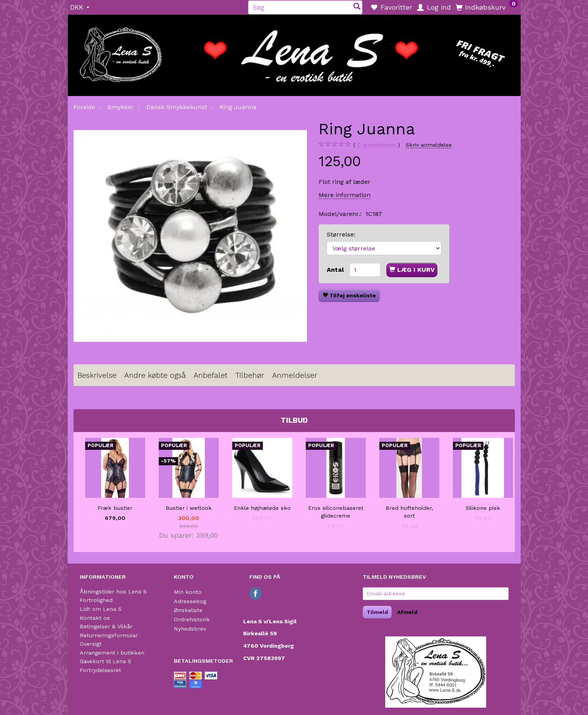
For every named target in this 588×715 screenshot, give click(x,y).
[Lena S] (294, 53)
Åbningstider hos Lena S (113, 592)
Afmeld (407, 612)
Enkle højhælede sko (262, 508)
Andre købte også (155, 375)
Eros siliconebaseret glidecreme (336, 512)
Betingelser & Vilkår (106, 626)
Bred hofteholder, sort (409, 512)
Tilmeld (377, 612)
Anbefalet (211, 375)
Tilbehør (250, 375)
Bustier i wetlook (189, 508)
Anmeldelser (295, 375)
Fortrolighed (96, 600)
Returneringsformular (109, 635)
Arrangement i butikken (112, 653)
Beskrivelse (97, 375)
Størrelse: (341, 234)
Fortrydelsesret (100, 670)
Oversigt (91, 644)
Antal (336, 270)
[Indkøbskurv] (487, 7)
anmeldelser (377, 145)
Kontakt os (95, 618)
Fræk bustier (115, 508)
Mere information (345, 195)
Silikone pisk (483, 508)
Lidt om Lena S (101, 609)
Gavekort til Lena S (105, 661)
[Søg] (357, 7)
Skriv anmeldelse (429, 145)
